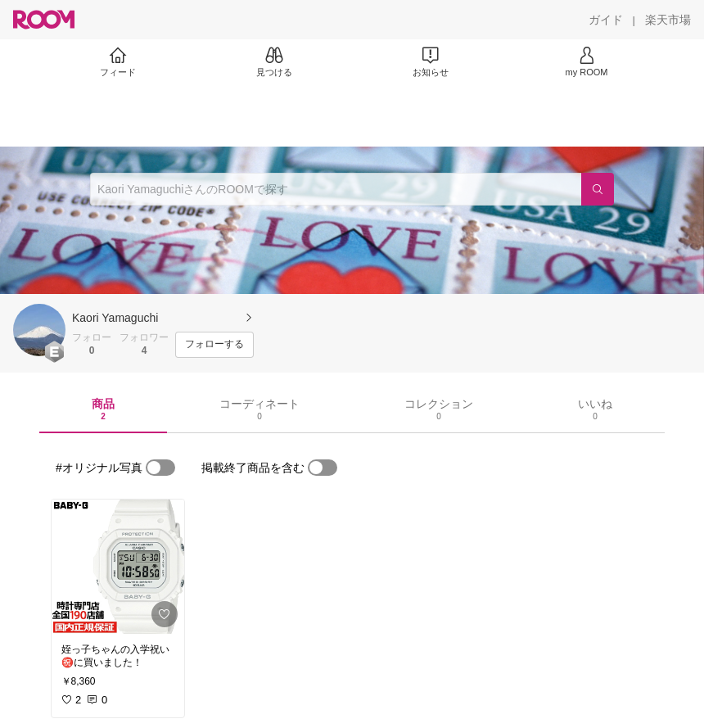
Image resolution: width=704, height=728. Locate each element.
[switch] (160, 468)
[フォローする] (214, 345)
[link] (118, 567)
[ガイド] (606, 20)
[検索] (598, 189)
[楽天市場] (668, 20)
